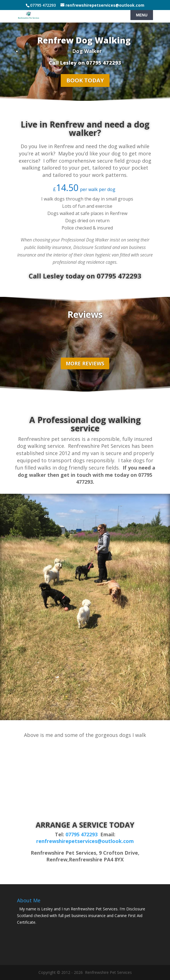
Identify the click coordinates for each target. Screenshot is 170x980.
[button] (87, 763)
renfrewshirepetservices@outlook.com (85, 841)
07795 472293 (82, 834)
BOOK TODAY (85, 80)
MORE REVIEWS (85, 363)
